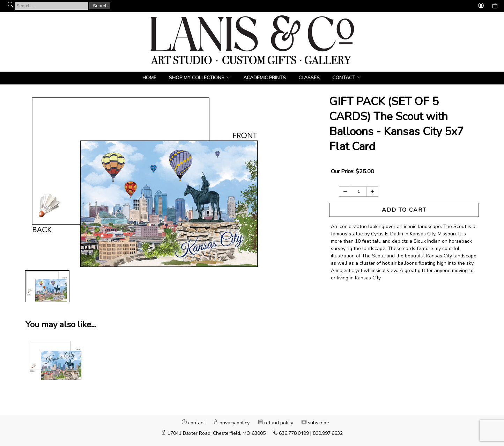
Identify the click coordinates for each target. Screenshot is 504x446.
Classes (309, 78)
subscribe (315, 423)
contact (194, 423)
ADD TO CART (404, 210)
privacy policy (232, 423)
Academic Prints (265, 78)
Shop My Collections (197, 78)
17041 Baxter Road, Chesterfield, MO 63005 (217, 433)
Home (149, 78)
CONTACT (344, 78)
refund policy (276, 423)
